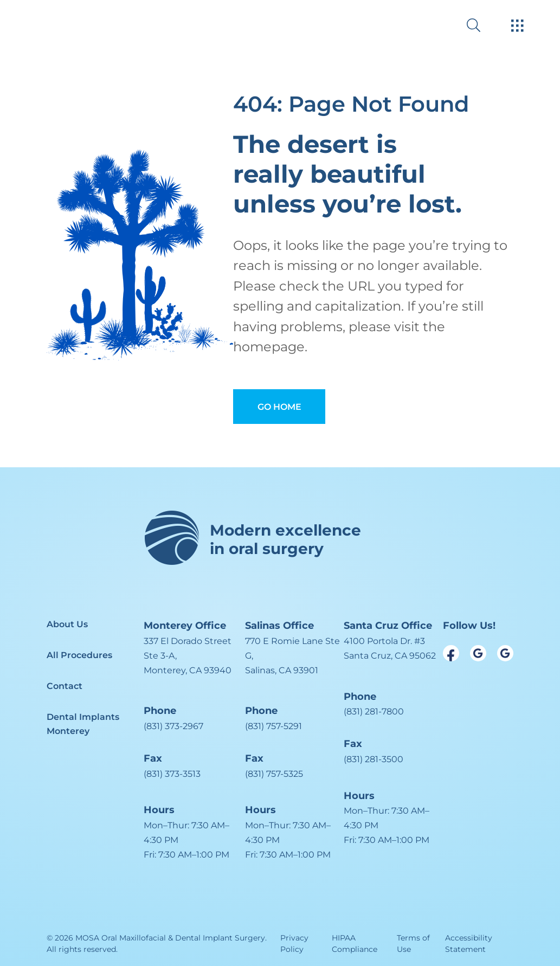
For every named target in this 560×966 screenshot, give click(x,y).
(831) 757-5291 (273, 726)
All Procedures (79, 655)
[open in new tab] (194, 656)
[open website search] (482, 25)
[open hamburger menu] (517, 27)
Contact (65, 686)
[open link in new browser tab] (451, 653)
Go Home (279, 407)
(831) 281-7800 (374, 711)
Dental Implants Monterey (83, 724)
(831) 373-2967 (173, 726)
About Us (67, 624)
